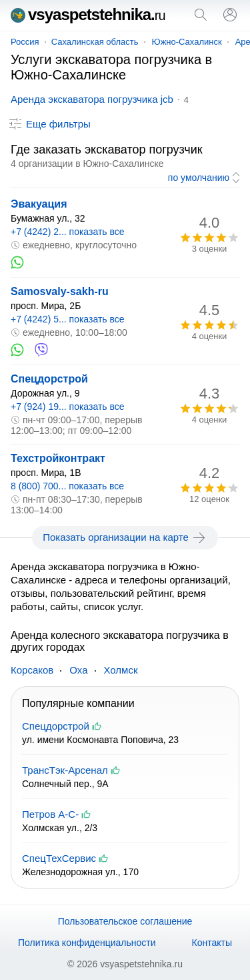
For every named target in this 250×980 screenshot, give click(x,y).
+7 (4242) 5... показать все (68, 319)
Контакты (212, 943)
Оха (78, 670)
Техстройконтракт (58, 458)
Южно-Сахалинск (187, 42)
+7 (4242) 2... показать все (68, 232)
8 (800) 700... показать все (67, 486)
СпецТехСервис (59, 858)
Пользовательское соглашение (125, 921)
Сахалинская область (95, 42)
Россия (25, 42)
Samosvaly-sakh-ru (60, 291)
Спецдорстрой (49, 379)
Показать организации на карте (125, 537)
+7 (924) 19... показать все (68, 407)
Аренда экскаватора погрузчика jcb (92, 99)
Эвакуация (39, 204)
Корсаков (32, 670)
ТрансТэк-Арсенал (65, 770)
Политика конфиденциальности (87, 943)
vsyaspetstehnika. (88, 14)
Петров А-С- (50, 814)
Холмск (121, 670)
